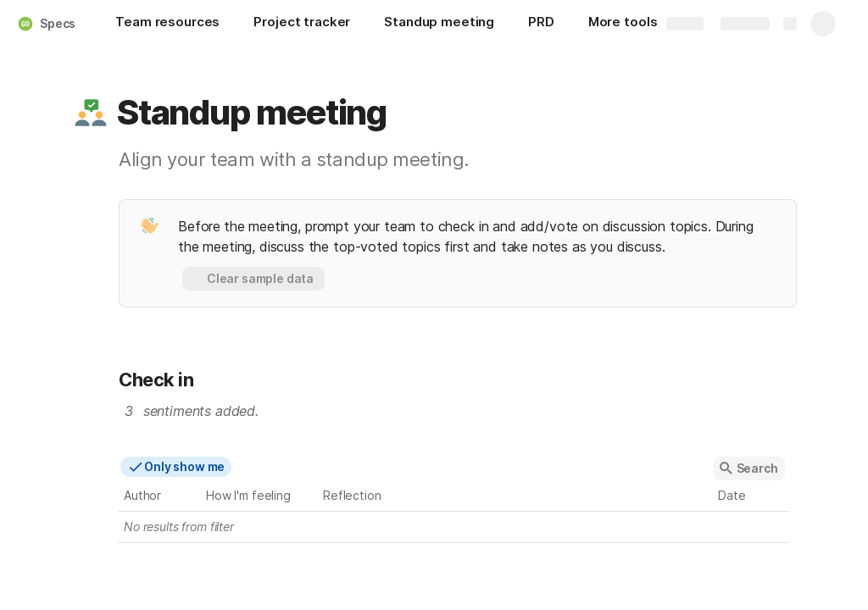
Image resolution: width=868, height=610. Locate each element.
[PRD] (541, 24)
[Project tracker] (302, 24)
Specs (58, 23)
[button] (91, 113)
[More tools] (632, 24)
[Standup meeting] (439, 24)
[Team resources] (167, 24)
